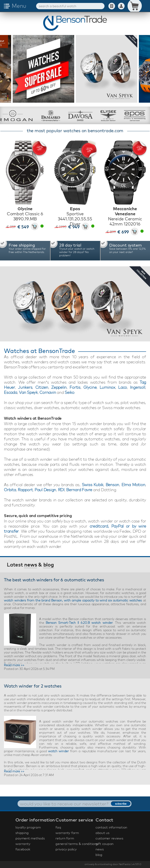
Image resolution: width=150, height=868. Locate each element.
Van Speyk (28, 392)
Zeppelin (59, 387)
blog (49, 565)
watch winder (58, 751)
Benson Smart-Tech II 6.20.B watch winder (79, 623)
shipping (22, 833)
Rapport (25, 490)
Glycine (90, 387)
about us (102, 833)
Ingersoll (138, 387)
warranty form (67, 833)
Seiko (70, 392)
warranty (23, 844)
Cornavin (48, 392)
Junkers (25, 387)
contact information (111, 827)
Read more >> (14, 665)
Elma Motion (133, 485)
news (31, 565)
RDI (61, 490)
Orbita (10, 490)
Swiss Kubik (93, 485)
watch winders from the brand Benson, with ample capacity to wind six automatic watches (73, 600)
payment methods (30, 838)
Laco (123, 387)
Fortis (75, 387)
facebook (23, 849)
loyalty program (28, 827)
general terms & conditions (75, 844)
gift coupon (104, 844)
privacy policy (66, 849)
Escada (11, 392)
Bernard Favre (79, 490)
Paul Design (45, 490)
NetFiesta (125, 864)
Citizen (42, 387)
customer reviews (109, 838)
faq (58, 827)
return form (65, 838)
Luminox (107, 387)
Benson (112, 485)
